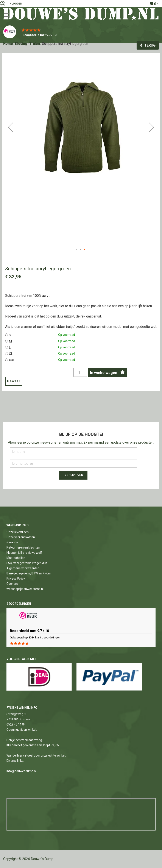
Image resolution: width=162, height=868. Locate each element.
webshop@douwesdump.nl (25, 589)
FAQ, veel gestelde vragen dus (27, 563)
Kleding (21, 44)
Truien (35, 44)
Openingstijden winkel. (22, 730)
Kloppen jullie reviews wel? (24, 553)
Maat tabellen (16, 558)
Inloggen (15, 4)
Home (8, 44)
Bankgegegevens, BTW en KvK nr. (29, 573)
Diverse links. (15, 761)
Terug (150, 45)
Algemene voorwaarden (23, 568)
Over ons (12, 584)
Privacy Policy (16, 579)
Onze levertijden (18, 532)
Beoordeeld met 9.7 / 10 (39, 35)
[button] (11, 152)
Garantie (12, 542)
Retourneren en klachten (23, 547)
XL (11, 354)
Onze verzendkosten (21, 537)
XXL (12, 360)
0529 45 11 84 (16, 724)
